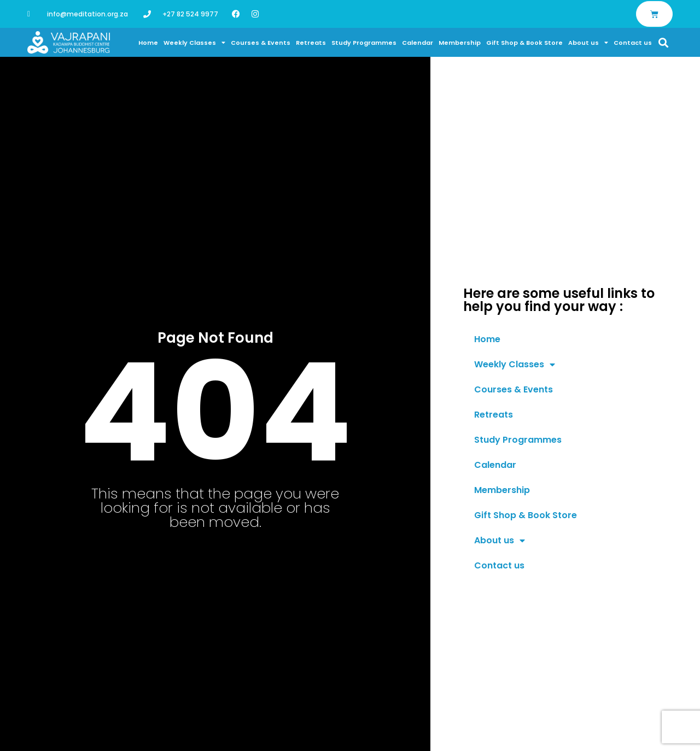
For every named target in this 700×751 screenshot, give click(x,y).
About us (588, 43)
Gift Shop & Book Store (524, 43)
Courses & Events (261, 43)
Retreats (311, 43)
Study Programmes (364, 43)
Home (148, 43)
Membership (460, 43)
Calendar (418, 43)
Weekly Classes (194, 43)
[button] (664, 42)
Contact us (633, 43)
